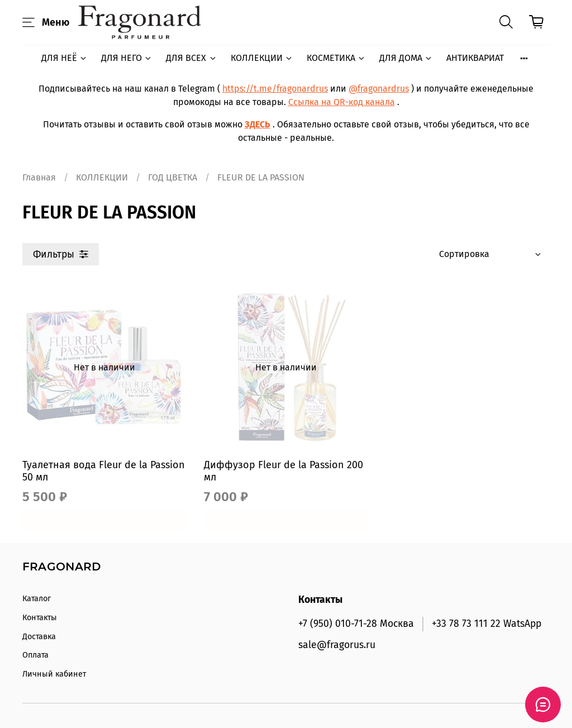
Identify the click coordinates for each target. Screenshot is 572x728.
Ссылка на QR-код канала (342, 102)
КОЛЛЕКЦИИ (262, 58)
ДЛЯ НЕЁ (65, 58)
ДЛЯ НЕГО (127, 58)
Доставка (39, 637)
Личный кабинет (54, 674)
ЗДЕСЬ (258, 124)
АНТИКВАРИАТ (475, 58)
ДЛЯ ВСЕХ (191, 58)
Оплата (35, 655)
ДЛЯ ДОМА (406, 58)
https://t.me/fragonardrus (275, 89)
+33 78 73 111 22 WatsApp (487, 624)
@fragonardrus (379, 89)
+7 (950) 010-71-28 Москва (356, 624)
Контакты (40, 618)
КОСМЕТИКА (336, 58)
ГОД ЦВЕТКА (173, 177)
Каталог (37, 599)
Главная (39, 177)
